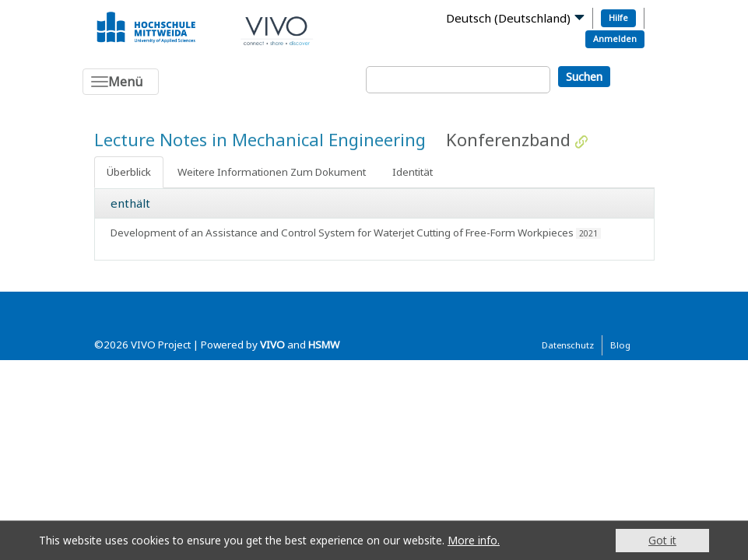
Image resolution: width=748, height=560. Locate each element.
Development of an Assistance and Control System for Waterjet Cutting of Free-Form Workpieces (342, 233)
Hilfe (618, 17)
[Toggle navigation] (121, 82)
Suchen (584, 77)
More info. (474, 540)
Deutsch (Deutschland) (508, 18)
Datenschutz (568, 345)
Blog (620, 345)
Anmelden (615, 38)
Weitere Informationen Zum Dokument (272, 172)
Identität (413, 172)
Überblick (129, 172)
